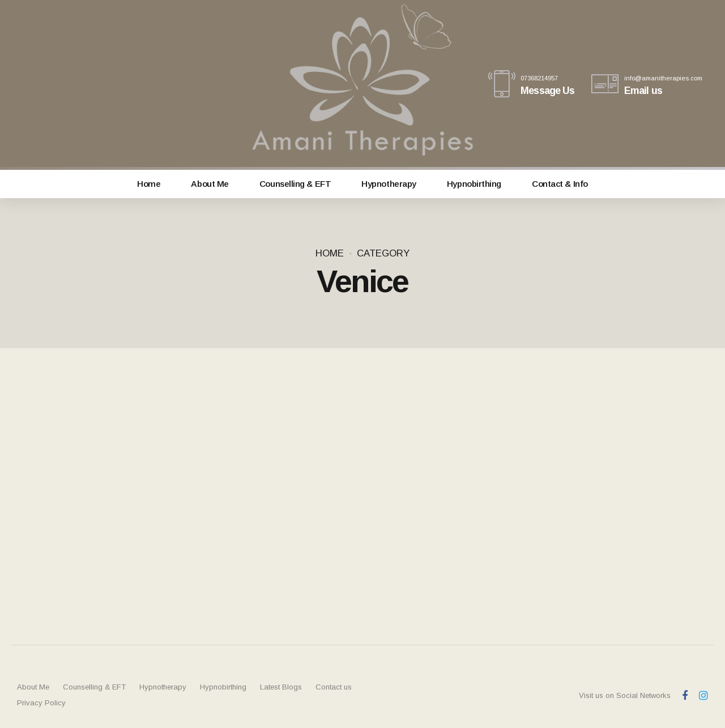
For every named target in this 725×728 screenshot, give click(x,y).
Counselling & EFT (295, 184)
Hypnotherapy (389, 184)
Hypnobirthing (474, 184)
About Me (210, 184)
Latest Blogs (281, 687)
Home (149, 184)
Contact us (334, 687)
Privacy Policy (41, 703)
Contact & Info (560, 184)
